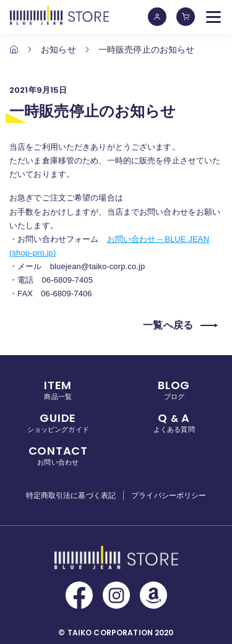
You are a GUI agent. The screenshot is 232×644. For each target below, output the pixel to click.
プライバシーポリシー (169, 496)
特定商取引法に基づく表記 (71, 496)
